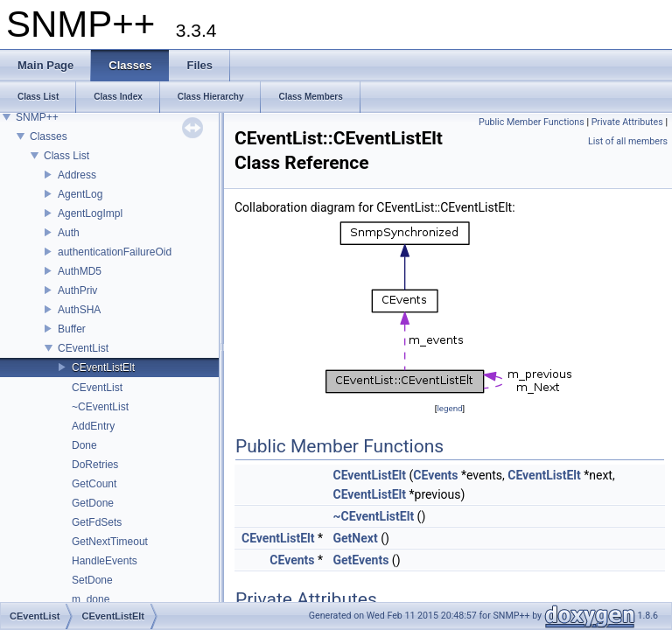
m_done (91, 599)
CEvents (435, 475)
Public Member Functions (532, 122)
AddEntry (93, 426)
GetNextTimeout (110, 542)
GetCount (94, 484)
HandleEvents (105, 561)
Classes (49, 136)
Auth (69, 233)
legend (449, 408)
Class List (66, 156)
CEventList (83, 348)
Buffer (72, 329)
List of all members (628, 141)
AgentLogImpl (90, 213)
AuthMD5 (80, 271)
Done (84, 445)
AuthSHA (79, 310)
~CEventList (100, 407)
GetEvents (361, 560)
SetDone (92, 580)
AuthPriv (77, 290)
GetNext (356, 538)
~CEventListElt (374, 516)
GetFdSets (97, 522)
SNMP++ (37, 117)
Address (77, 175)
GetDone (93, 503)
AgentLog (80, 194)
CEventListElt (103, 367)
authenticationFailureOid (115, 252)
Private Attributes (627, 122)
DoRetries (95, 465)
